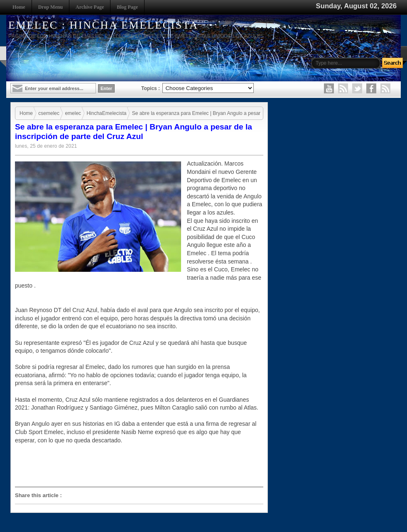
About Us (229, 53)
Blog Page (127, 7)
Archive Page (90, 7)
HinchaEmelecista (106, 113)
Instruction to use (267, 53)
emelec (73, 113)
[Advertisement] (141, 465)
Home (19, 7)
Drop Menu (50, 7)
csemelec (49, 113)
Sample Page (308, 53)
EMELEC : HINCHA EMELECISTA (103, 25)
